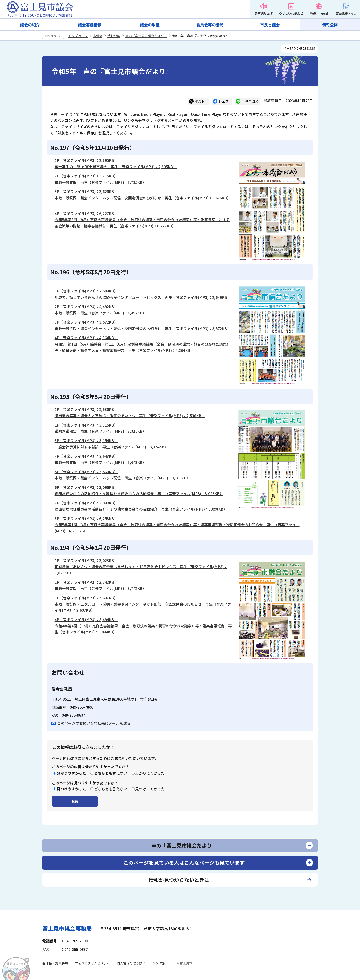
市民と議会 (270, 25)
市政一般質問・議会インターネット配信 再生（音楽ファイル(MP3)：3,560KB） (122, 478)
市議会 (98, 36)
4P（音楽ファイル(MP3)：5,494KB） (86, 619)
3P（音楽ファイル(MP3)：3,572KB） (86, 322)
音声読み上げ (264, 13)
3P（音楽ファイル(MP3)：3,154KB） (86, 440)
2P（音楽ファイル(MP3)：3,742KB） (86, 582)
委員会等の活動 (210, 25)
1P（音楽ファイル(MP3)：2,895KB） (86, 160)
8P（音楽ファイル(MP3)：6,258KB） (86, 518)
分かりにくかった (150, 773)
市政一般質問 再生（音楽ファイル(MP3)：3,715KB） (100, 182)
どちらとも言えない (111, 773)
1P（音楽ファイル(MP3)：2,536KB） (86, 409)
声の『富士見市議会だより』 (146, 36)
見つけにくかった (150, 789)
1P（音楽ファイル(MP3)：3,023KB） (86, 560)
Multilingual (319, 13)
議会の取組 (150, 25)
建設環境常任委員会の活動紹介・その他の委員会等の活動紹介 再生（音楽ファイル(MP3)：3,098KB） (141, 509)
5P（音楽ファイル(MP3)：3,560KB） (86, 472)
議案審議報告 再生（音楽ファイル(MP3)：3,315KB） (100, 431)
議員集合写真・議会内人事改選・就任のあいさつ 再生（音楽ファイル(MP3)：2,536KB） (130, 416)
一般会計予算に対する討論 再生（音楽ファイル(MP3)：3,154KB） (111, 447)
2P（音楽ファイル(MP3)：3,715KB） (86, 176)
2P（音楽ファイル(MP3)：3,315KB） (86, 425)
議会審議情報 (90, 25)
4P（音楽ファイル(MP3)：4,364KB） (86, 338)
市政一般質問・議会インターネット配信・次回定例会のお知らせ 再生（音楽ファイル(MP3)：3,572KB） (143, 328)
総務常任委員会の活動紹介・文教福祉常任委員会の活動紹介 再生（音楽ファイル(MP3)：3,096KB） (139, 493)
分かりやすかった (71, 773)
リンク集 (159, 963)
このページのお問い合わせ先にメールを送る (94, 723)
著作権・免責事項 (55, 963)
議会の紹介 (30, 25)
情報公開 (330, 25)
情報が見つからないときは (179, 880)
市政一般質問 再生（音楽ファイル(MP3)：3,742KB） (100, 588)
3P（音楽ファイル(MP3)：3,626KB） (86, 191)
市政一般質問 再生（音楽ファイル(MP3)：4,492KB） (100, 313)
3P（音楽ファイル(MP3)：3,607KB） (86, 598)
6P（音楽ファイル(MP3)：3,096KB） (86, 487)
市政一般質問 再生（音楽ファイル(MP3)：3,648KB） (100, 462)
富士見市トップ (346, 13)
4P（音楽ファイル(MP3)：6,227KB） (86, 213)
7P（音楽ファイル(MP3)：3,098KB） (86, 503)
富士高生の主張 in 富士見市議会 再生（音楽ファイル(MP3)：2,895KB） (116, 167)
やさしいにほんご (291, 13)
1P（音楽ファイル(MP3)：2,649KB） (86, 291)
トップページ (78, 36)
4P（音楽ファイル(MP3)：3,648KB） (86, 456)
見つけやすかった (71, 789)
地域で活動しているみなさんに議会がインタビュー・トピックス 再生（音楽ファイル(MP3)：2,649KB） (143, 297)
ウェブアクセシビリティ (92, 963)
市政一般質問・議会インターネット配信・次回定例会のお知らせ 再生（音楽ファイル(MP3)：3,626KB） (143, 198)
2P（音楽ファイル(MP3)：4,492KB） (86, 306)
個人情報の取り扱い (131, 963)
